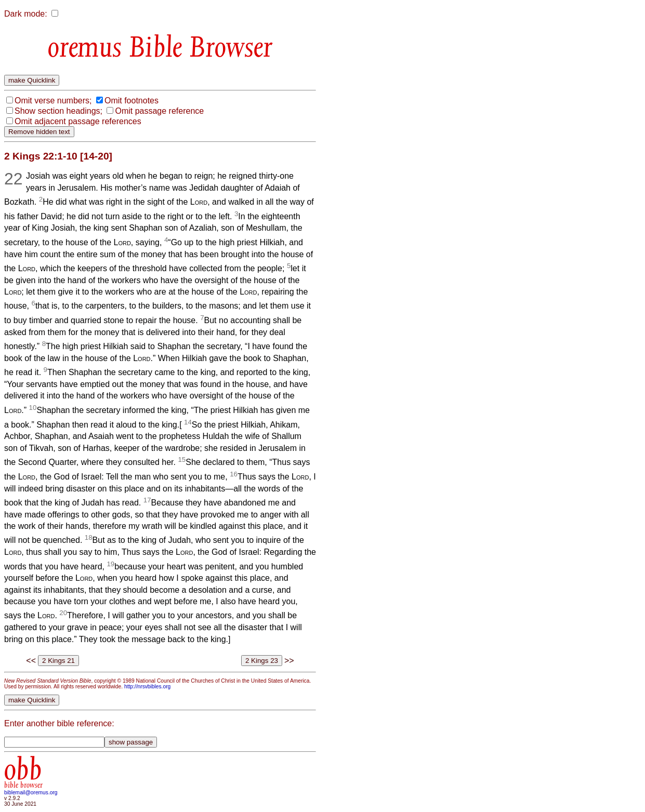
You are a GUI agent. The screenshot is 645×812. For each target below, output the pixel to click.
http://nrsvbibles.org (147, 687)
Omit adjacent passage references (78, 121)
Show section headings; (58, 111)
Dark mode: (26, 14)
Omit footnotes (131, 101)
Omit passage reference (159, 111)
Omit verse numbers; (53, 101)
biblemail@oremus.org (31, 793)
